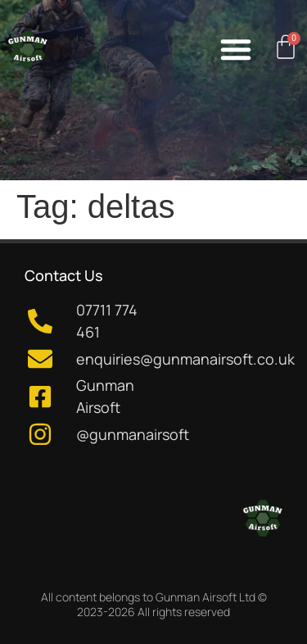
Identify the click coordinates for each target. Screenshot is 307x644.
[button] (236, 49)
